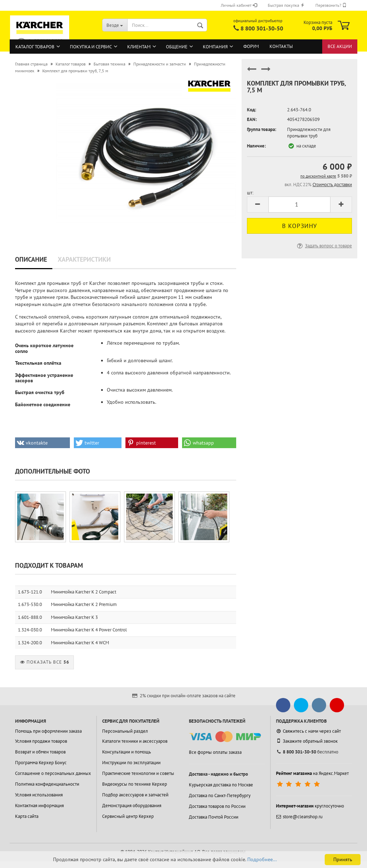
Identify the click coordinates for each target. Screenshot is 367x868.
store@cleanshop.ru (299, 817)
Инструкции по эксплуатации (131, 763)
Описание (31, 259)
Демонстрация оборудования (132, 806)
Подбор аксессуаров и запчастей (135, 795)
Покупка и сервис (91, 47)
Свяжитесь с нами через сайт (308, 731)
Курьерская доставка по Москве (221, 785)
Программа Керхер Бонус (41, 763)
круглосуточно (310, 806)
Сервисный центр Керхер (128, 816)
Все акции (340, 46)
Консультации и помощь (127, 752)
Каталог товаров (35, 47)
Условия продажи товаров (41, 741)
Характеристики (84, 259)
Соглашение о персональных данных (53, 773)
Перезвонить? (331, 5)
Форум (251, 46)
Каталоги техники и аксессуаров (135, 741)
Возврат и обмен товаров (40, 752)
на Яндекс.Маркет (312, 773)
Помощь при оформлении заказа (48, 731)
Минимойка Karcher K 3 (74, 617)
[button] (42, 443)
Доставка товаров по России (217, 806)
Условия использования (39, 795)
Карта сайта (27, 816)
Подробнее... (262, 859)
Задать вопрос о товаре (324, 246)
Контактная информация (39, 806)
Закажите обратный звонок (307, 741)
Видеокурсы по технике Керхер (135, 784)
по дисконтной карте (318, 176)
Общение (177, 47)
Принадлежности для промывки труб (309, 133)
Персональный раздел (125, 731)
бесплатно (307, 752)
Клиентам (139, 47)
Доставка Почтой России (214, 817)
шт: (250, 193)
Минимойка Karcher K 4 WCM (80, 643)
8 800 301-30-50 (262, 28)
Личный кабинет (239, 5)
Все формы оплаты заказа (215, 752)
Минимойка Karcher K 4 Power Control (89, 630)
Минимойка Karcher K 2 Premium (84, 604)
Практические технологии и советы (138, 773)
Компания (215, 47)
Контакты (281, 46)
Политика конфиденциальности (47, 784)
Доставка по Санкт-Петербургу (220, 796)
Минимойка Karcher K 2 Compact (84, 592)
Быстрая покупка (286, 5)
